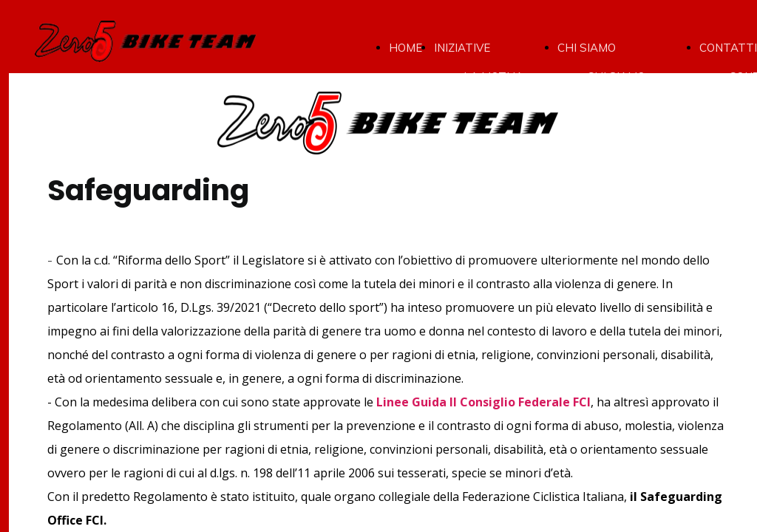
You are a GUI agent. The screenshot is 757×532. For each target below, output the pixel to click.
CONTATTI (728, 48)
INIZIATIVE (462, 48)
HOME (405, 48)
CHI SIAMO (587, 48)
